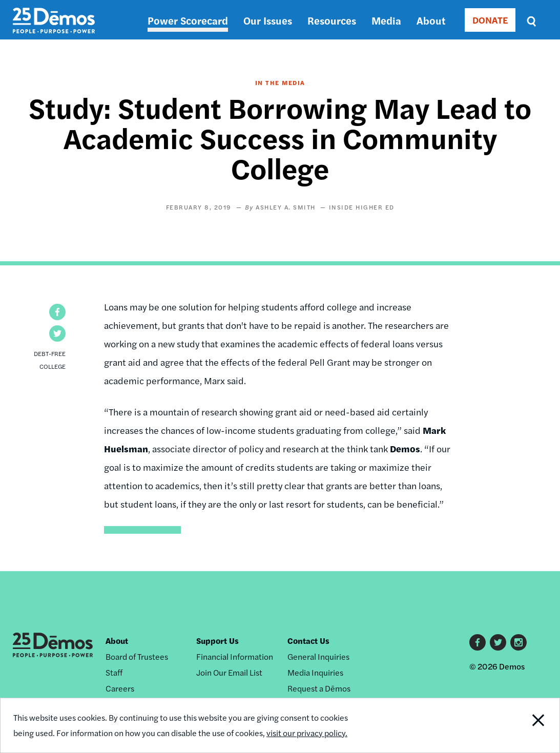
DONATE (490, 20)
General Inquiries (318, 656)
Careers (120, 688)
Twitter (498, 642)
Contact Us (308, 641)
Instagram (518, 642)
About (431, 20)
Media (386, 20)
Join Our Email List (229, 672)
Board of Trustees (137, 656)
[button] (57, 312)
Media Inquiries (315, 672)
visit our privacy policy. (307, 733)
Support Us (217, 641)
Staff (114, 672)
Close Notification (530, 725)
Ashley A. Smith (286, 207)
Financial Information (235, 656)
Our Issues (268, 20)
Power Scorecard (188, 20)
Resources (332, 20)
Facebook (478, 642)
